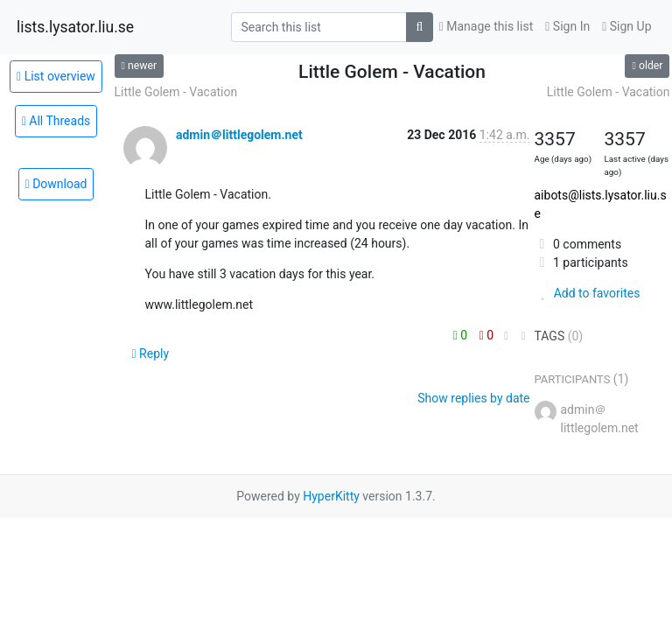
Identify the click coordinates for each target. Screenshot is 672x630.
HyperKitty (331, 496)
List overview (56, 76)
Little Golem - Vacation (176, 92)
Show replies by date (473, 398)
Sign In (567, 26)
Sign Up (626, 26)
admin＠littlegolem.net (239, 135)
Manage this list (486, 26)
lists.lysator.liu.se (75, 27)
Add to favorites (588, 293)
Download (56, 184)
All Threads (56, 121)
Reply (151, 353)
